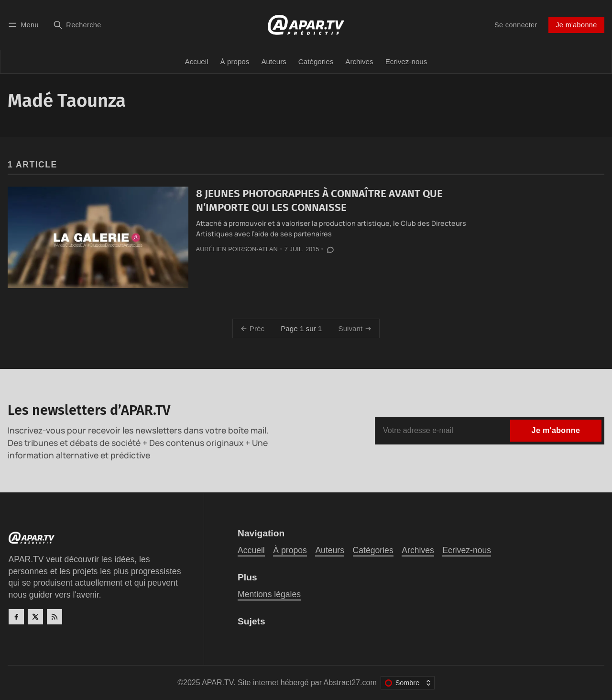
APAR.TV (218, 683)
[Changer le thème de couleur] (408, 683)
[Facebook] (16, 617)
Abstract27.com (350, 683)
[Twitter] (35, 617)
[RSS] (55, 617)
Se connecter (516, 25)
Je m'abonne (576, 25)
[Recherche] (77, 25)
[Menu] (25, 25)
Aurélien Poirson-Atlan (237, 249)
